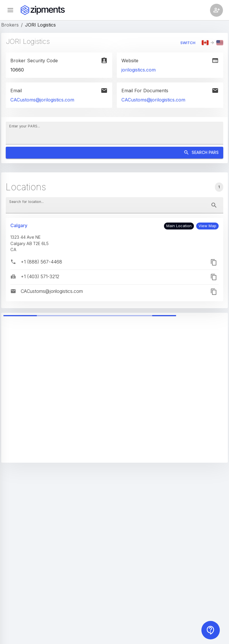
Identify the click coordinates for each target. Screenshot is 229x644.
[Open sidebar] (10, 10)
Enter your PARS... (25, 126)
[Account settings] (216, 10)
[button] (207, 226)
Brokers (10, 25)
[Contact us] (211, 630)
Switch (188, 43)
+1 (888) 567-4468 (41, 262)
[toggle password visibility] (214, 205)
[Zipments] (43, 10)
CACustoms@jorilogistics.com (42, 100)
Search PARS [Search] (114, 153)
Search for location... (26, 202)
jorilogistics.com (139, 70)
